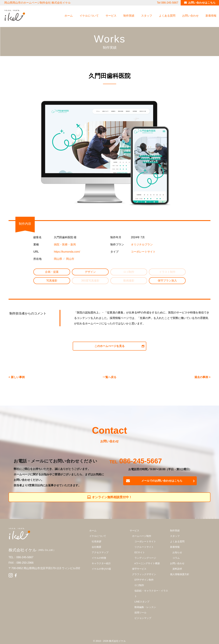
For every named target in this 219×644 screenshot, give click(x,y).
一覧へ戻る (109, 377)
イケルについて (89, 16)
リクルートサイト (144, 547)
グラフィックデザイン (144, 574)
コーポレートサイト (143, 252)
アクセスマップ (100, 552)
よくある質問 (167, 16)
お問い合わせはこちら (202, 3)
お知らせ (177, 552)
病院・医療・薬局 (65, 244)
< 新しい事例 (17, 377)
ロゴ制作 (139, 585)
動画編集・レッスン (145, 607)
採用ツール (140, 613)
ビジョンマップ (143, 618)
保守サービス (139, 569)
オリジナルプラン (142, 244)
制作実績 (129, 16)
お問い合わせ (190, 16)
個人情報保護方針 (180, 574)
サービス (111, 16)
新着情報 (211, 16)
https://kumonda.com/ (67, 252)
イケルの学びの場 (101, 569)
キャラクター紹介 (101, 563)
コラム (176, 558)
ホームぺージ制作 (142, 536)
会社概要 (96, 547)
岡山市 (70, 259)
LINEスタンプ (142, 602)
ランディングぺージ (145, 558)
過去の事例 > (202, 377)
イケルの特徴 (99, 558)
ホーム (69, 16)
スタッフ (147, 16)
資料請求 (177, 569)
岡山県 (58, 259)
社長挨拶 (96, 541)
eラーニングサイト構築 (147, 563)
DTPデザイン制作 (144, 580)
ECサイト (140, 552)
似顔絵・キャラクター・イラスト (151, 593)
